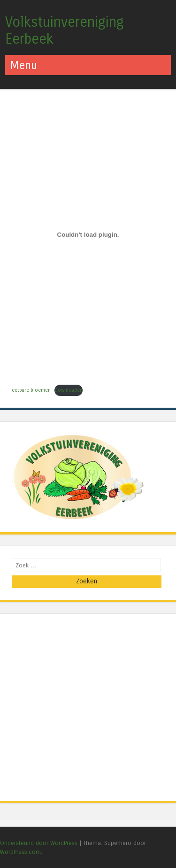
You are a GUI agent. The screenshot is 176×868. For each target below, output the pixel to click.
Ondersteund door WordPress (39, 843)
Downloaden (69, 390)
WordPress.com (20, 852)
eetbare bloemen (31, 390)
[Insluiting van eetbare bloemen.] (88, 235)
